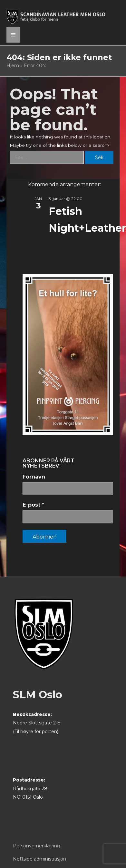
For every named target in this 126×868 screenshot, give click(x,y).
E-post (33, 505)
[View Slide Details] (68, 354)
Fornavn (34, 477)
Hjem (13, 66)
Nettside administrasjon (39, 859)
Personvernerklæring (37, 846)
